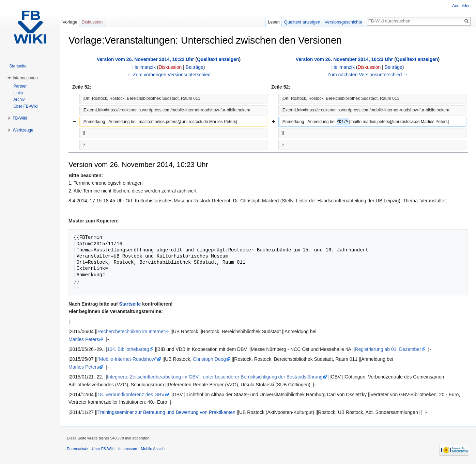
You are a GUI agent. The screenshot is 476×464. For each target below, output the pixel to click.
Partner (20, 86)
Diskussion (170, 67)
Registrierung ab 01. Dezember (388, 349)
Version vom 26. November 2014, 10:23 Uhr (344, 59)
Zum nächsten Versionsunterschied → (368, 75)
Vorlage (70, 22)
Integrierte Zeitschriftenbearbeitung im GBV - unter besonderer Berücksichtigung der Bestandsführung (215, 377)
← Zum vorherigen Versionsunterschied (169, 75)
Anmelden (461, 6)
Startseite (130, 304)
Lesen (274, 22)
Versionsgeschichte (343, 22)
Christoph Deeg (209, 359)
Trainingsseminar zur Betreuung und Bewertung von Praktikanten (166, 412)
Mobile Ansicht (153, 449)
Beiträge (195, 67)
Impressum (128, 449)
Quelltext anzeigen (218, 59)
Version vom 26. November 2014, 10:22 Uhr (145, 59)
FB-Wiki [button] (20, 118)
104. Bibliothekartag (128, 349)
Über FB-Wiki (25, 106)
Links (18, 93)
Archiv (19, 99)
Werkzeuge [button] (23, 130)
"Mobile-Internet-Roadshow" (127, 359)
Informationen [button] (25, 78)
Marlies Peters (84, 339)
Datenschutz (77, 449)
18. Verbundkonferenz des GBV (131, 395)
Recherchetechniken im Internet (131, 331)
